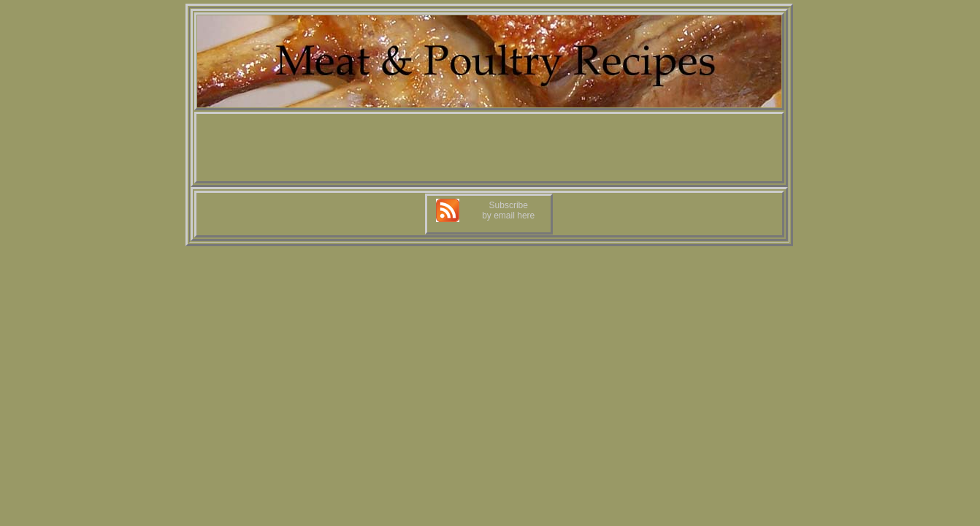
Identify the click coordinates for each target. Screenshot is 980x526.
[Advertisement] (489, 148)
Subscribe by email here (508, 210)
